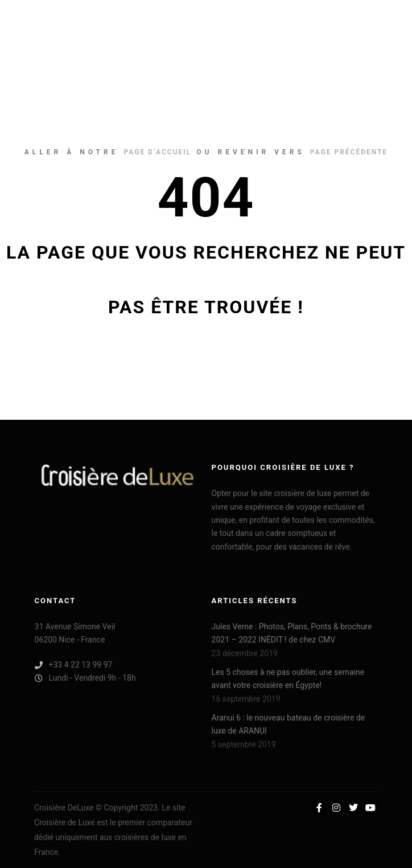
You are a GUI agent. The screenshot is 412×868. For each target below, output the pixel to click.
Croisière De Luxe (63, 31)
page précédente (349, 152)
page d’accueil (157, 152)
